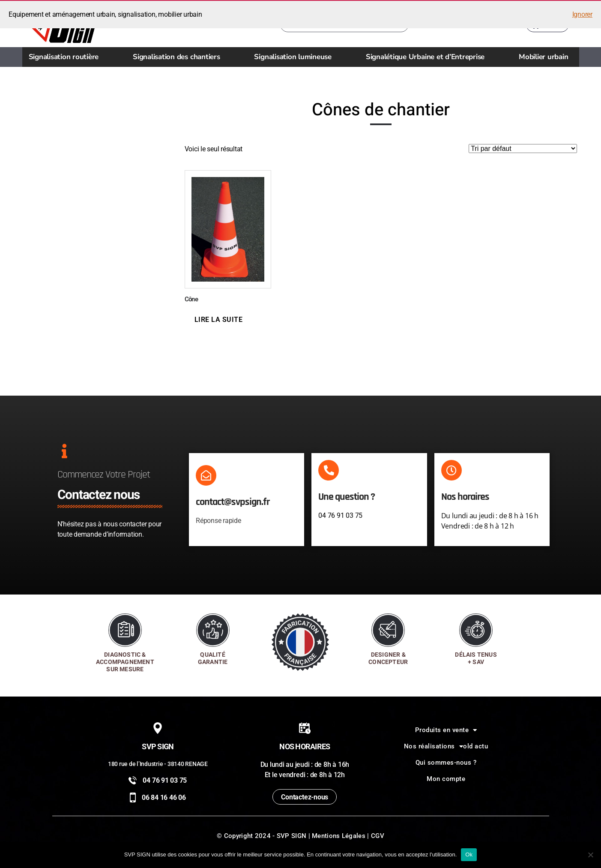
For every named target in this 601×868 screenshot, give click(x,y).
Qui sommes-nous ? (446, 763)
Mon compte (446, 779)
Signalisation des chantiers (179, 57)
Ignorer (582, 14)
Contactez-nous (305, 797)
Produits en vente (446, 730)
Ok (469, 854)
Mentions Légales (339, 836)
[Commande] (523, 149)
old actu (475, 746)
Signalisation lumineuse (295, 57)
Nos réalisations (434, 746)
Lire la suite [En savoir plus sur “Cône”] (219, 320)
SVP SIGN (292, 836)
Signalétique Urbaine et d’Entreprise (427, 57)
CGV (378, 836)
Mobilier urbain (546, 57)
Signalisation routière (66, 57)
